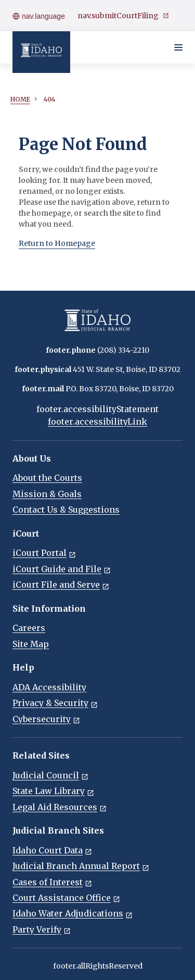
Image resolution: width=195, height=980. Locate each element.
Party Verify (42, 929)
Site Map (31, 644)
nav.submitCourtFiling (123, 16)
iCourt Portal (44, 553)
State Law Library (53, 791)
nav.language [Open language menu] (39, 16)
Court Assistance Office (66, 898)
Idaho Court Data (52, 850)
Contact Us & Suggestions (66, 510)
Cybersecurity (46, 719)
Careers (29, 628)
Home (20, 99)
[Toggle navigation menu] (178, 47)
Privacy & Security (55, 703)
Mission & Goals (47, 494)
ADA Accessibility (49, 687)
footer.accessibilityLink (97, 421)
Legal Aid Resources (60, 807)
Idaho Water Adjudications (73, 913)
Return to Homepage (57, 243)
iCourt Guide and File (62, 569)
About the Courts (47, 478)
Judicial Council (50, 775)
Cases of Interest (52, 882)
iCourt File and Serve (61, 585)
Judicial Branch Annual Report (81, 866)
